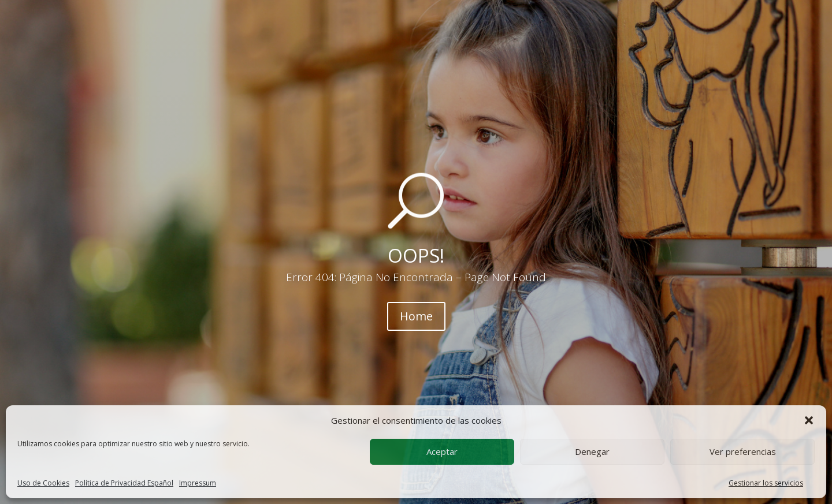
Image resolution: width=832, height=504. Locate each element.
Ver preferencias (743, 451)
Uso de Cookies (43, 483)
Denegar (592, 451)
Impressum (198, 483)
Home (416, 316)
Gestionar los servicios (766, 483)
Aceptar (442, 451)
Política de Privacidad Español (124, 483)
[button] (809, 420)
